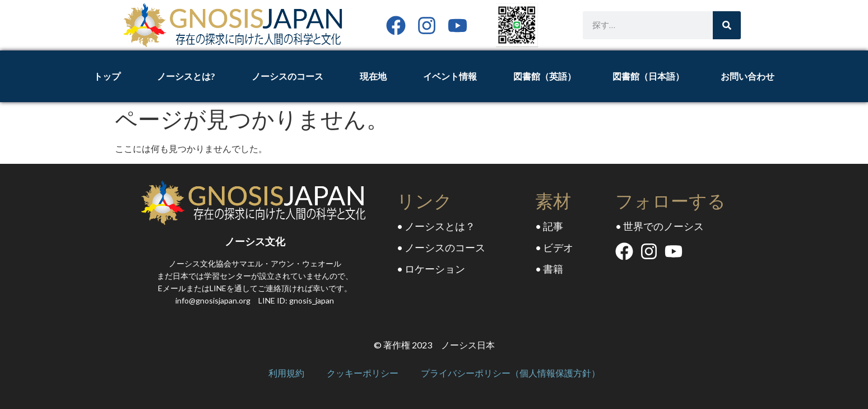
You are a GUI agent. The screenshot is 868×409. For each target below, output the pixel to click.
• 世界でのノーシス (660, 226)
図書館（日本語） (648, 76)
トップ (107, 76)
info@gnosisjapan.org (213, 300)
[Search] (727, 25)
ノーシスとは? (186, 76)
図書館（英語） (545, 76)
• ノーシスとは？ (436, 226)
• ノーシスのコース (441, 247)
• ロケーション (431, 269)
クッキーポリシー (363, 373)
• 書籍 (549, 269)
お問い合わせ (748, 76)
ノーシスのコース (287, 76)
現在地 (373, 76)
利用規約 (286, 373)
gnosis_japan (312, 300)
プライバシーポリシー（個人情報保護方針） (510, 373)
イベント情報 (450, 76)
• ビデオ (554, 247)
